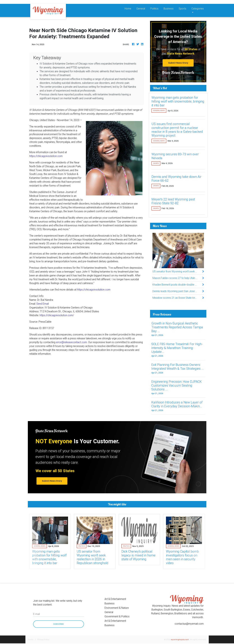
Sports (182, 9)
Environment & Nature (117, 608)
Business (169, 9)
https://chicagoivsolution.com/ (57, 315)
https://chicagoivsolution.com (46, 156)
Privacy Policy (43, 639)
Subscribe (59, 624)
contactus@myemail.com (189, 624)
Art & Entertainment (115, 599)
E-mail (37, 614)
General (141, 9)
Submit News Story (178, 63)
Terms (31, 639)
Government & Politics (117, 616)
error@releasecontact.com (71, 342)
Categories (198, 9)
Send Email (43, 304)
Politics (154, 9)
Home (129, 8)
